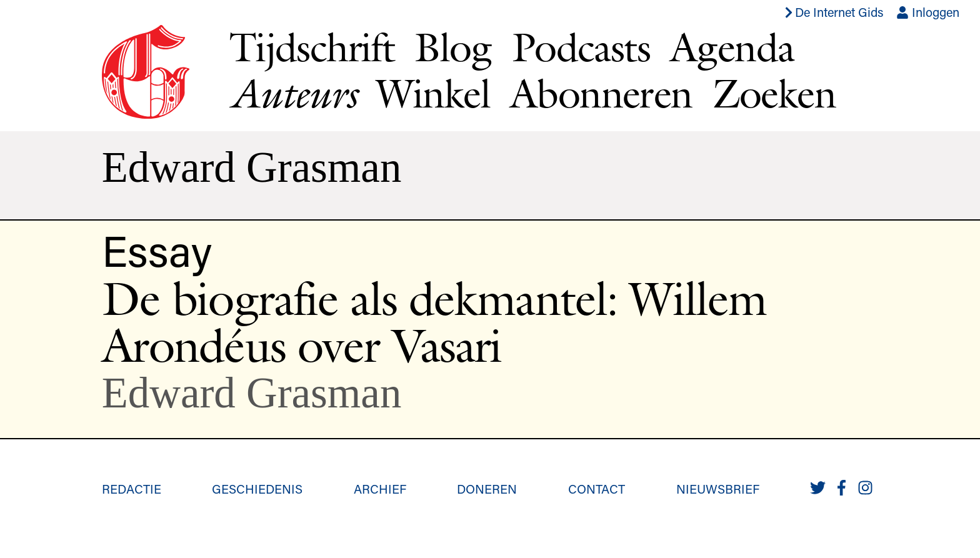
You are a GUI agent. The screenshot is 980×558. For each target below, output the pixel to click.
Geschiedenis (257, 489)
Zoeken (774, 93)
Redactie (132, 489)
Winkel (433, 93)
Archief (380, 489)
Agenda (732, 47)
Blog (453, 47)
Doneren (487, 489)
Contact (597, 489)
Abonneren (601, 93)
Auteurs (293, 93)
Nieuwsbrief (718, 489)
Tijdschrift (312, 47)
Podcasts (581, 47)
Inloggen (928, 12)
